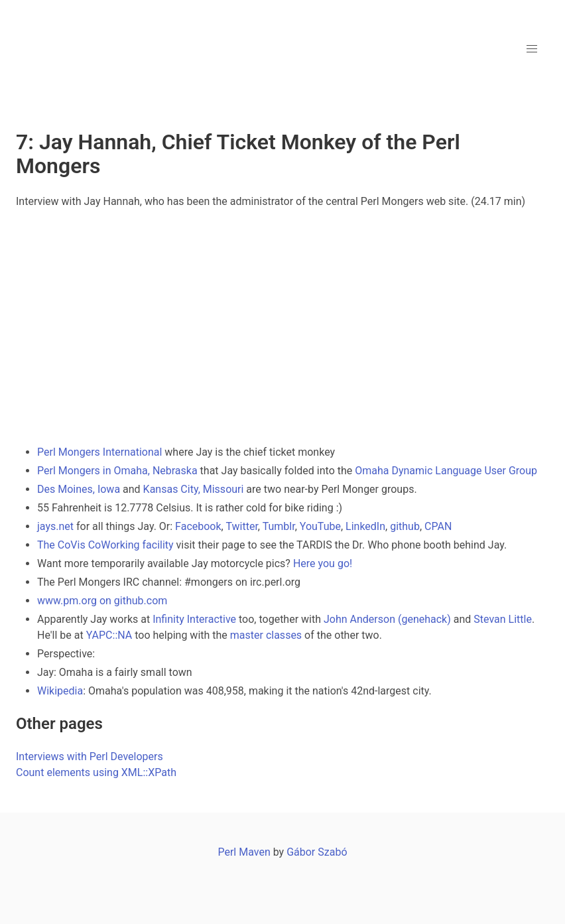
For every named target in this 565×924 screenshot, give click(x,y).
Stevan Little (503, 619)
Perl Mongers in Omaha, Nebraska (117, 471)
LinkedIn (365, 526)
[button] (532, 49)
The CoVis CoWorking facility (105, 545)
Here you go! (323, 563)
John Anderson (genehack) (387, 619)
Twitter (241, 526)
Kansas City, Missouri (194, 489)
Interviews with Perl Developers (90, 757)
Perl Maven (244, 852)
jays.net (55, 526)
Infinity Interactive (194, 619)
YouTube (320, 526)
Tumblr (279, 526)
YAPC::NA (109, 635)
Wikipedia (60, 691)
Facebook (198, 526)
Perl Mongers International (99, 452)
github (405, 526)
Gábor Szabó (317, 852)
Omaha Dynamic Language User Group (446, 471)
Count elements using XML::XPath (96, 772)
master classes (266, 635)
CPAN (438, 526)
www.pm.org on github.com (102, 601)
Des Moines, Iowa (79, 489)
